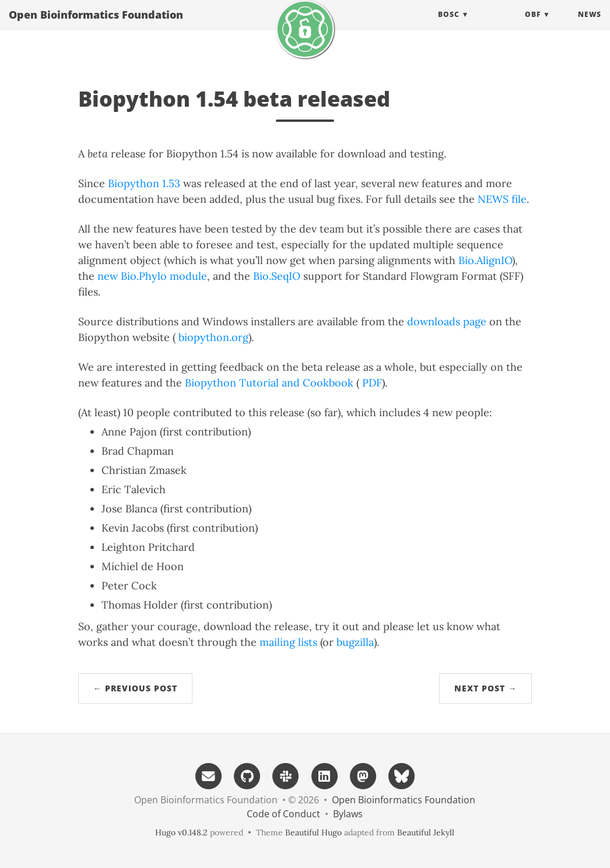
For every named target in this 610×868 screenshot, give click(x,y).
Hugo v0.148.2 (181, 832)
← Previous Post (135, 688)
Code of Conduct (283, 814)
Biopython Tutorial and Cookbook (269, 383)
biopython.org (213, 337)
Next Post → (485, 688)
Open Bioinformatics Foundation (96, 26)
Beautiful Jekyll (426, 832)
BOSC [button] (449, 26)
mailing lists (288, 642)
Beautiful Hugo (313, 832)
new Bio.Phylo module (152, 276)
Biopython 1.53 (144, 183)
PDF (372, 383)
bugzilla (355, 642)
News (590, 26)
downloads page (447, 321)
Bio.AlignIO (485, 260)
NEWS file (502, 199)
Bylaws (348, 814)
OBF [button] (533, 26)
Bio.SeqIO (277, 276)
